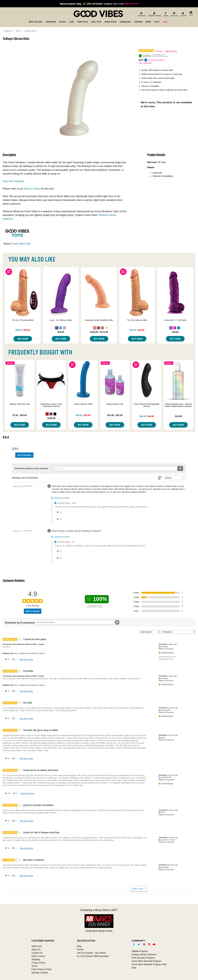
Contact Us (37, 953)
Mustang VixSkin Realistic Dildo (99, 320)
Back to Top (139, 889)
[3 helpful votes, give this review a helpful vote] (7, 821)
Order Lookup (38, 956)
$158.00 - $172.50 (99, 332)
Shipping (36, 959)
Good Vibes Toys (21, 244)
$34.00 (61, 332)
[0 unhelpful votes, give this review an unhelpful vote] (14, 821)
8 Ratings (159, 51)
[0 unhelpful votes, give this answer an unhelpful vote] (58, 519)
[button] (57, 328)
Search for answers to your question (31, 468)
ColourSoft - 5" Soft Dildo (175, 320)
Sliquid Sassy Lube (115, 404)
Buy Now (23, 339)
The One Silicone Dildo (137, 320)
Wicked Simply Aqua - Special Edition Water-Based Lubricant (178, 405)
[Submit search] (180, 468)
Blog (79, 946)
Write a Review (171, 51)
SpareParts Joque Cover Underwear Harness (51, 405)
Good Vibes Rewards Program (147, 961)
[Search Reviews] (78, 622)
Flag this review (26, 659)
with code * (99, 4)
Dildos (18, 31)
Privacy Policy (38, 963)
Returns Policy (32, 189)
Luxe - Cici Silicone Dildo (61, 320)
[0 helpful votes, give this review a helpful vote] (7, 659)
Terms (35, 966)
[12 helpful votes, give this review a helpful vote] (7, 794)
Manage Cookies (40, 973)
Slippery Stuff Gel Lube (20, 404)
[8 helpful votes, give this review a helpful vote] (7, 759)
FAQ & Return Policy (42, 969)
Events (80, 949)
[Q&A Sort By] (175, 478)
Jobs (134, 968)
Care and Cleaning (13, 181)
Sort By (160, 478)
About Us (36, 949)
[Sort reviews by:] (150, 632)
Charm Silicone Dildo (83, 404)
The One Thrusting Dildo (23, 320)
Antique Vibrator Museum (144, 954)
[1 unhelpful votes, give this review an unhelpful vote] (14, 659)
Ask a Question (145, 63)
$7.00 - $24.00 (20, 415)
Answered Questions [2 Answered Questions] (156, 60)
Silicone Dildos (31, 31)
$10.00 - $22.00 (115, 415)
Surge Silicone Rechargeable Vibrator (147, 405)
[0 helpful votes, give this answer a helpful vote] (58, 512)
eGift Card (37, 946)
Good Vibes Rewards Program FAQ (149, 964)
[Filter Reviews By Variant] (178, 632)
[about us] (174, 14)
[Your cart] (191, 14)
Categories (8, 31)
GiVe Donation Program (143, 958)
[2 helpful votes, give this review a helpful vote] (7, 719)
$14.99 (178, 416)
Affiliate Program (140, 951)
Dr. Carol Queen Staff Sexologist (93, 956)
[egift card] (141, 14)
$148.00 (51, 418)
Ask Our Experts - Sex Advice (92, 953)
